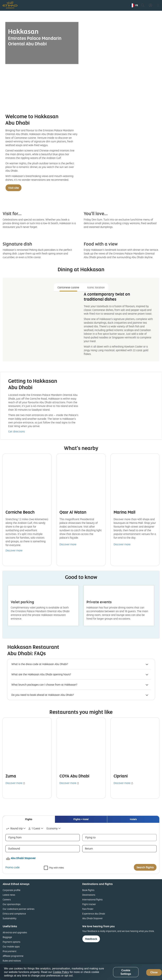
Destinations (89, 895)
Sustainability (10, 918)
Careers (7, 899)
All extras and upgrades (15, 932)
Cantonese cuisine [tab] (68, 287)
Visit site (13, 188)
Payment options (11, 942)
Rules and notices (12, 961)
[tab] (29, 819)
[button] (134, 5)
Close (154, 972)
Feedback (91, 939)
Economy (52, 828)
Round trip (14, 828)
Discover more (14, 550)
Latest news (9, 895)
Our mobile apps (11, 946)
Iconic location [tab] (96, 287)
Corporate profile (12, 890)
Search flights (145, 867)
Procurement (10, 951)
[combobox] (16, 828)
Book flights (88, 890)
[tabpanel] (81, 325)
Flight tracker (89, 904)
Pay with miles (57, 867)
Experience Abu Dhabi (94, 914)
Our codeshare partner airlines (19, 909)
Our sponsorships (12, 904)
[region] (81, 972)
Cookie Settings (126, 972)
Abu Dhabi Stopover (92, 918)
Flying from (15, 837)
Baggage (7, 937)
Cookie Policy (61, 972)
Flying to (90, 837)
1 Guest (34, 828)
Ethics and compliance (14, 914)
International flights (92, 899)
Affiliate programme (13, 956)
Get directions (17, 431)
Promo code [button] (12, 867)
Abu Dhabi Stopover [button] (23, 858)
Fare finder (88, 909)
